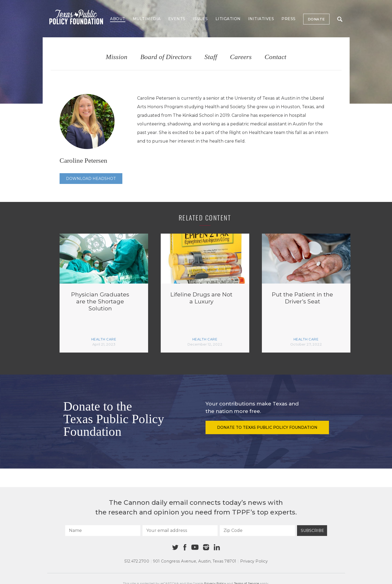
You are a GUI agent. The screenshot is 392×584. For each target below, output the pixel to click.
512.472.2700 (137, 561)
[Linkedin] (217, 547)
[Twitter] (175, 547)
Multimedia (147, 19)
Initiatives (261, 19)
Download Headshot (91, 179)
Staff (211, 57)
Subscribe (312, 531)
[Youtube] (195, 547)
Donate (316, 19)
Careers (241, 57)
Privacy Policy (254, 561)
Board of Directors (166, 57)
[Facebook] (185, 547)
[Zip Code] (257, 531)
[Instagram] (206, 547)
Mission (117, 57)
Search (340, 19)
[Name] (103, 531)
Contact (275, 57)
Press (289, 19)
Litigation (228, 19)
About (118, 19)
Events (177, 19)
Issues (200, 19)
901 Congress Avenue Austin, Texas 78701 (195, 561)
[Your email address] (180, 531)
